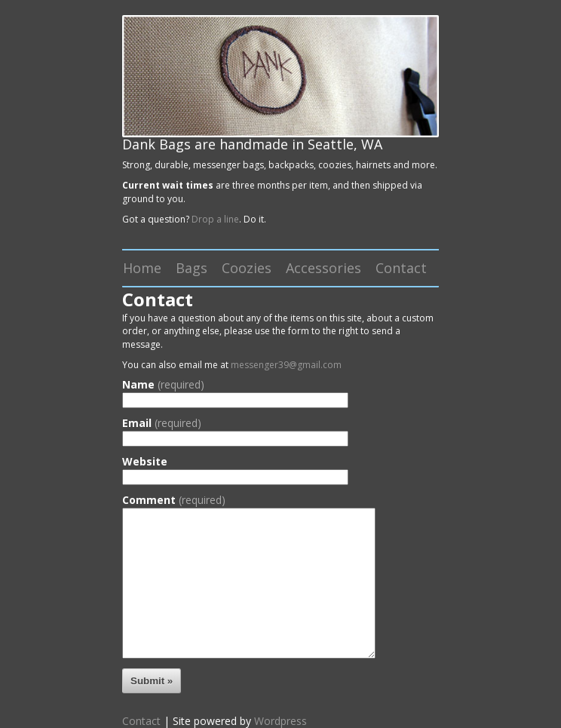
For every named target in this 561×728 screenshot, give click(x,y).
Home (142, 268)
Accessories (323, 268)
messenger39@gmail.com (286, 365)
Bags (192, 268)
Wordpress (280, 721)
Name (163, 385)
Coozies (247, 268)
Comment (174, 500)
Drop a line (215, 219)
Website (145, 462)
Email (162, 423)
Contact (401, 268)
